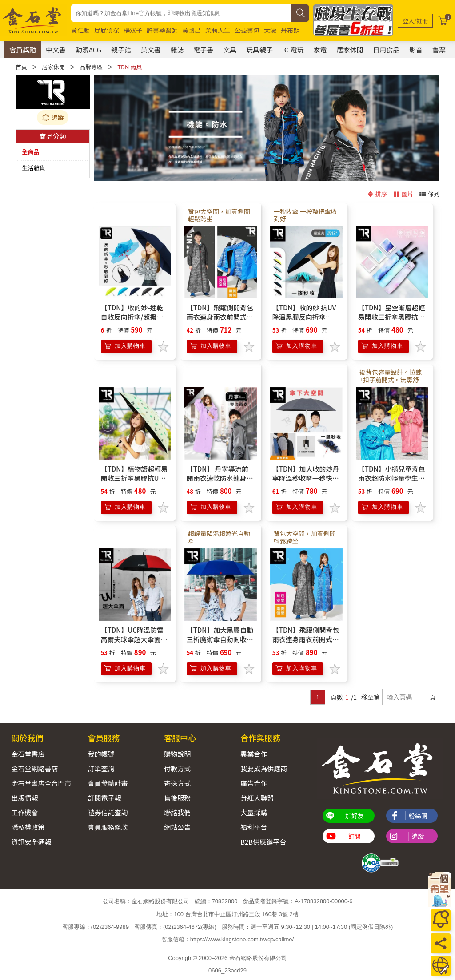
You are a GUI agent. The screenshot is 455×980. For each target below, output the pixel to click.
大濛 (270, 30)
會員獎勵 (23, 50)
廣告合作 (254, 783)
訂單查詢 (101, 768)
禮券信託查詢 (108, 812)
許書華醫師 (162, 30)
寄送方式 (177, 783)
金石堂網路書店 (35, 768)
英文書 (151, 50)
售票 (439, 50)
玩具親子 (259, 50)
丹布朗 (290, 30)
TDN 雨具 (130, 67)
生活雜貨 (33, 168)
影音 (416, 50)
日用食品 (386, 50)
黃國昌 (192, 30)
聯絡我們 (177, 812)
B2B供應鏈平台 (263, 842)
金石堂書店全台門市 (42, 783)
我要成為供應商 (264, 768)
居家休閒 (350, 50)
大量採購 (254, 812)
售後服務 (177, 798)
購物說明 (177, 754)
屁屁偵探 (107, 30)
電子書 (203, 50)
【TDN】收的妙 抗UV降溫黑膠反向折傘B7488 (304, 317)
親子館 (121, 50)
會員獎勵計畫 (108, 783)
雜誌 (177, 50)
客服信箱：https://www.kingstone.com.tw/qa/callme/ (227, 939)
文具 (230, 50)
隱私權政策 (28, 827)
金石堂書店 (28, 754)
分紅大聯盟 (257, 798)
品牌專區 (91, 67)
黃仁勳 (80, 30)
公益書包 (247, 30)
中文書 (56, 50)
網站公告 (177, 827)
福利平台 (254, 827)
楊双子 (133, 30)
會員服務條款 (108, 827)
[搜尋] (300, 13)
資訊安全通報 (32, 842)
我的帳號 (101, 754)
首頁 (21, 67)
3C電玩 (293, 50)
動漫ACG (88, 50)
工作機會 (25, 812)
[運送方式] (441, 966)
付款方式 (177, 768)
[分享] (441, 943)
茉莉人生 (218, 30)
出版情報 (25, 798)
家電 (320, 50)
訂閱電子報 (104, 798)
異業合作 (254, 754)
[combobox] (181, 13)
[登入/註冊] (415, 21)
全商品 (30, 152)
